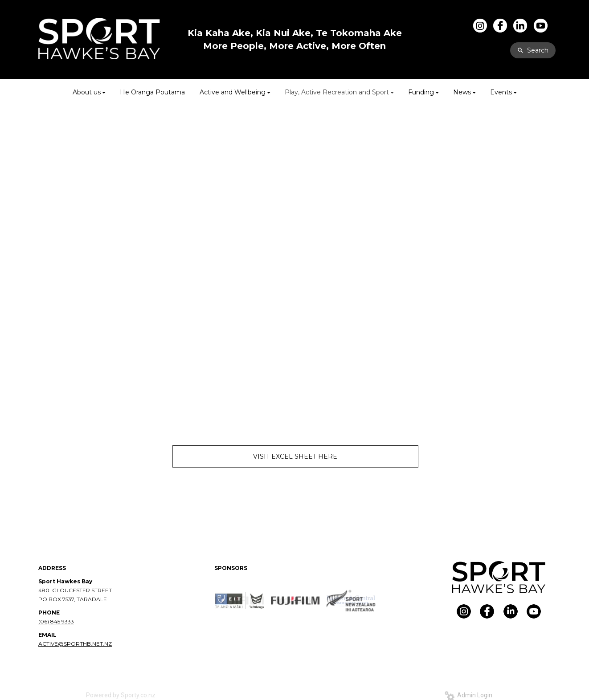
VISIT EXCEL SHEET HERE (295, 456)
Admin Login (468, 695)
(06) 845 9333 (56, 621)
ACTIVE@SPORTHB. (65, 644)
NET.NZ (102, 644)
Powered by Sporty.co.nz (121, 695)
